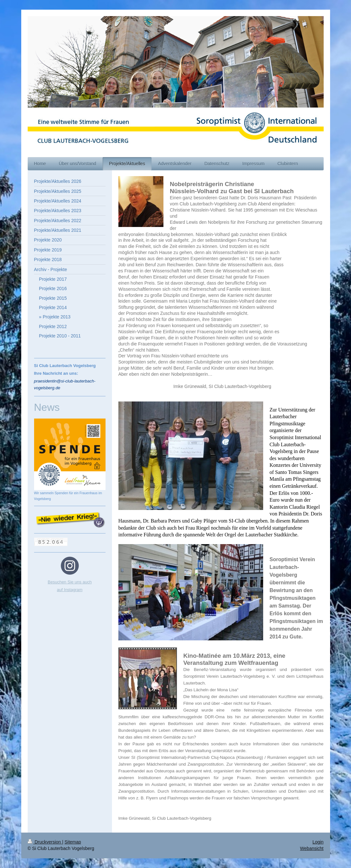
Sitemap (73, 842)
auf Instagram (70, 590)
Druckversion (45, 842)
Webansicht (312, 848)
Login (318, 842)
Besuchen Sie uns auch (70, 582)
